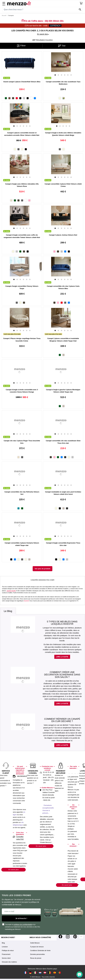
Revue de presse (36, 958)
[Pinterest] (75, 937)
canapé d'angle (11, 591)
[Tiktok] (81, 937)
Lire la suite (62, 657)
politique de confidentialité (23, 924)
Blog (3, 943)
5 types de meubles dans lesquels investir (62, 623)
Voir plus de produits (42, 569)
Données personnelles (37, 954)
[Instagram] (68, 937)
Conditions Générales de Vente (40, 951)
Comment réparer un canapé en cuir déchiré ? (62, 720)
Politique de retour (8, 951)
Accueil (4, 15)
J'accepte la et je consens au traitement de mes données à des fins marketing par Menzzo (21, 927)
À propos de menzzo (37, 947)
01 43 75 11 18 (48, 772)
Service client (6, 958)
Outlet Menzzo (35, 943)
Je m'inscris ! (21, 918)
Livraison (5, 947)
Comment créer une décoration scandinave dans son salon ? (62, 675)
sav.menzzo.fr (22, 776)
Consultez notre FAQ (20, 838)
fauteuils (26, 601)
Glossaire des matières (9, 962)
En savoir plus (14, 870)
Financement (6, 954)
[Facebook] (60, 937)
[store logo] (43, 3)
